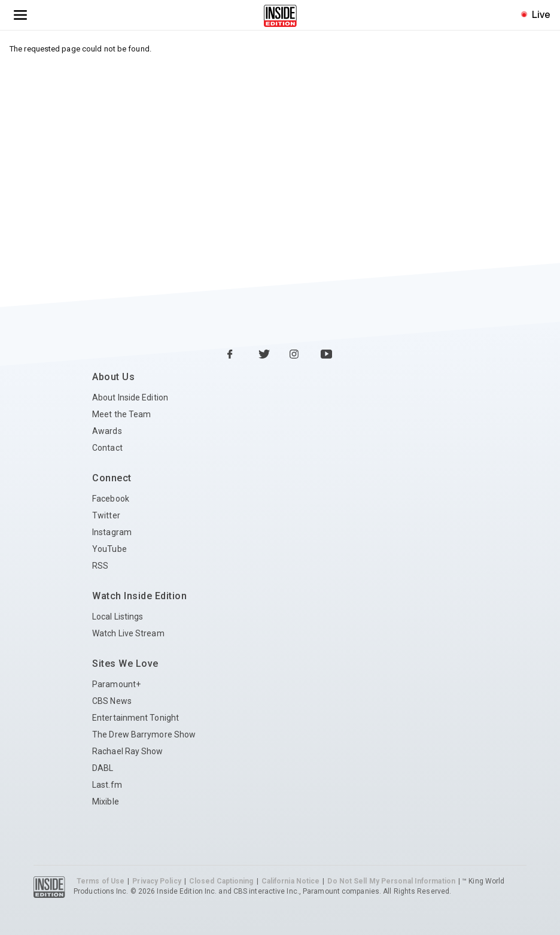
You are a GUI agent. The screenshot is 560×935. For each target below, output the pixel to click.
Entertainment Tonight (136, 718)
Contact (107, 448)
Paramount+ (116, 684)
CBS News (112, 701)
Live (541, 14)
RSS (100, 566)
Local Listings (118, 617)
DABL (103, 768)
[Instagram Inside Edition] (296, 355)
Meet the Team (121, 414)
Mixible (106, 802)
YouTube (109, 549)
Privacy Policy (156, 881)
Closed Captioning (221, 881)
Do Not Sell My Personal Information (391, 881)
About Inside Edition (130, 397)
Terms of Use (101, 881)
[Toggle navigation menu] (20, 15)
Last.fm (107, 785)
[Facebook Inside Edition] (233, 355)
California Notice (291, 881)
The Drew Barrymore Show (144, 734)
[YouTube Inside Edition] (327, 355)
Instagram (112, 532)
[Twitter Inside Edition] (264, 355)
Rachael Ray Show (128, 751)
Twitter (106, 515)
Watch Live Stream (128, 633)
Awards (107, 431)
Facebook (111, 499)
